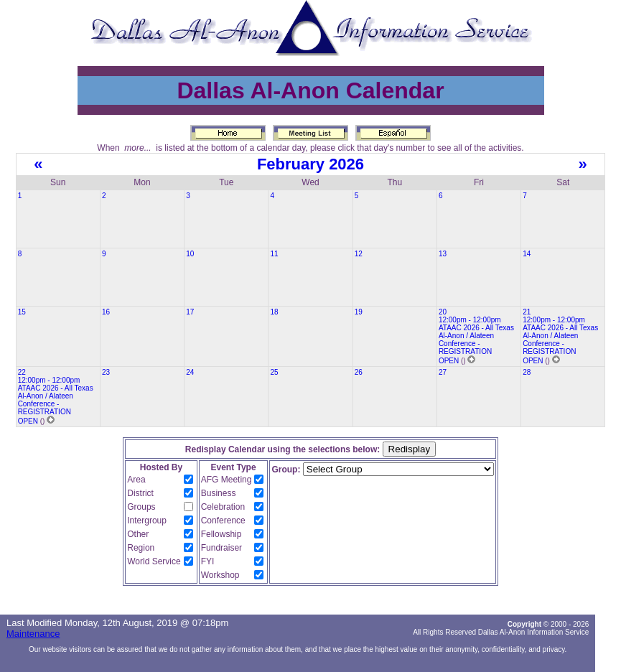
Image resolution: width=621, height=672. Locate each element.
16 (106, 312)
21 (527, 312)
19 (359, 312)
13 (443, 254)
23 (106, 372)
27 (443, 372)
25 (274, 372)
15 (22, 312)
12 (359, 254)
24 (190, 372)
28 (527, 372)
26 (359, 372)
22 (22, 372)
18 (274, 312)
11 (274, 254)
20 (443, 312)
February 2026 (310, 164)
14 (527, 254)
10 (190, 254)
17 (190, 312)
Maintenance (33, 634)
